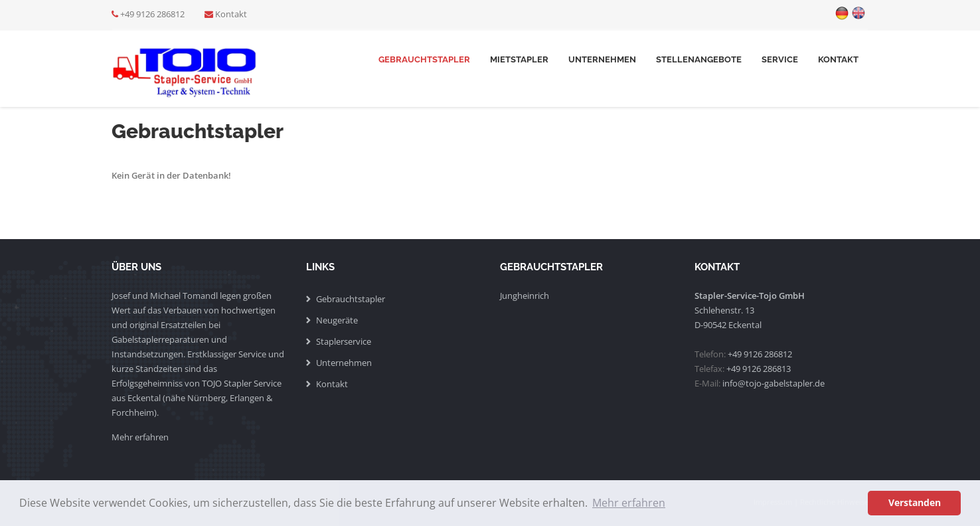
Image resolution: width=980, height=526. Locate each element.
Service (780, 59)
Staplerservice (344, 341)
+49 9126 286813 (759, 369)
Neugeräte (337, 320)
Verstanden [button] (915, 502)
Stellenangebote (699, 59)
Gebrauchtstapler (424, 59)
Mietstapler (519, 59)
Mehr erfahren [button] (629, 503)
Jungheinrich (525, 296)
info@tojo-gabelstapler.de (774, 383)
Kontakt (231, 14)
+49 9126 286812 (152, 14)
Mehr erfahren (140, 437)
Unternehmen (602, 59)
